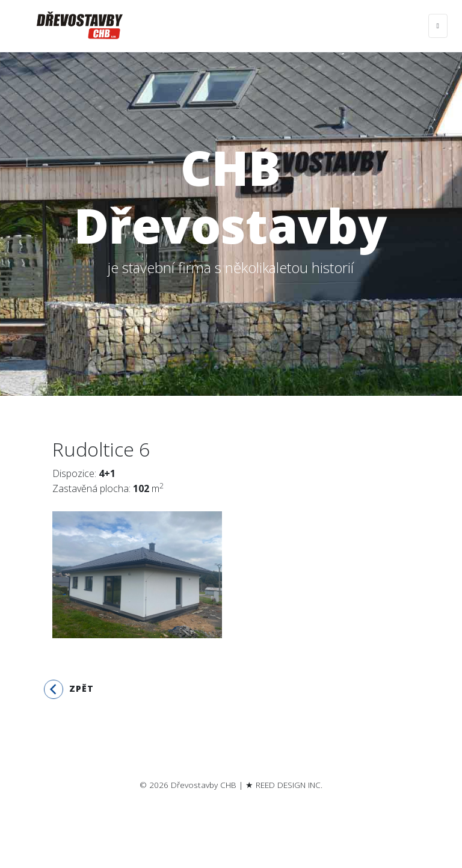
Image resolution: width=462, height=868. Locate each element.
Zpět (69, 689)
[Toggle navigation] (438, 26)
